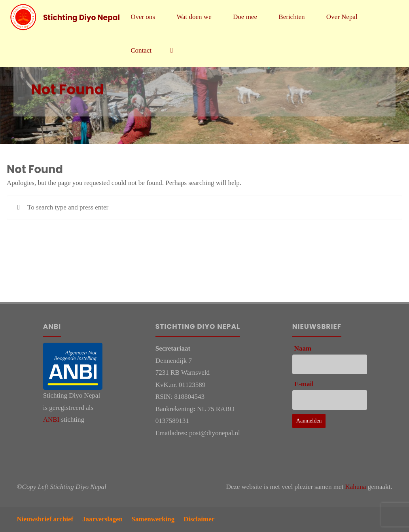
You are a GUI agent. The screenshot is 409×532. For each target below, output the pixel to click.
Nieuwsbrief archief (45, 519)
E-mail (304, 384)
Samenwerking (153, 519)
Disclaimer (199, 519)
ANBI (51, 420)
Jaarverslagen (102, 519)
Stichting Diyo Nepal (81, 17)
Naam (303, 348)
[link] (172, 50)
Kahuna (356, 487)
